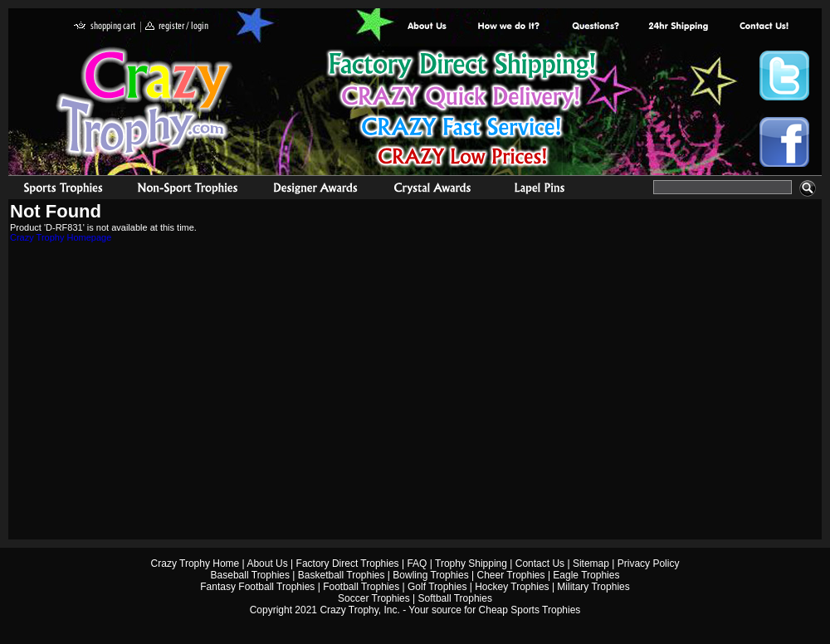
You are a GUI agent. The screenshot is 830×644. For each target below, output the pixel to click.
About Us (427, 27)
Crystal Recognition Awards (432, 190)
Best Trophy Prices (462, 111)
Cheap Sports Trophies (530, 610)
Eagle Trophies (586, 575)
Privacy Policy (649, 563)
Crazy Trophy (145, 102)
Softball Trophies (455, 598)
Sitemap (591, 563)
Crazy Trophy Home (195, 563)
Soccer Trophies (374, 598)
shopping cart (105, 27)
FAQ (417, 563)
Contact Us (540, 563)
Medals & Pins (543, 190)
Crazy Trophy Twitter (784, 76)
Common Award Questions (595, 27)
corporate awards (315, 190)
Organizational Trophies (188, 190)
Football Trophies (361, 587)
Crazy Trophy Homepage (61, 237)
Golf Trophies (437, 587)
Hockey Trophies (512, 587)
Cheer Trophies (511, 575)
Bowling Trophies (430, 575)
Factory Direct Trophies (509, 27)
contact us (763, 27)
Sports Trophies (56, 190)
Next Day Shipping (678, 27)
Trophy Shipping (471, 563)
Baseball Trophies (250, 575)
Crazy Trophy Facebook (784, 142)
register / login (177, 27)
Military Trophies (593, 587)
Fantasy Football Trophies (257, 587)
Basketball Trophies (342, 575)
